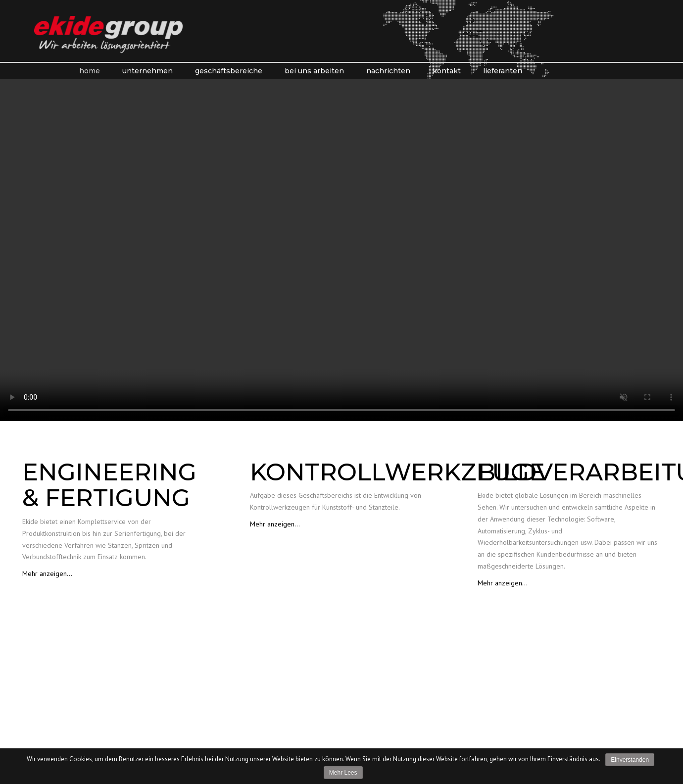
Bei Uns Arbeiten (314, 71)
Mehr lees (343, 773)
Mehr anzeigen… (47, 574)
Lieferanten (503, 71)
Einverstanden (630, 760)
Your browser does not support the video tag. (341, 250)
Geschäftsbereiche (229, 71)
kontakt (447, 71)
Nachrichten (388, 71)
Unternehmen (147, 71)
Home (90, 71)
